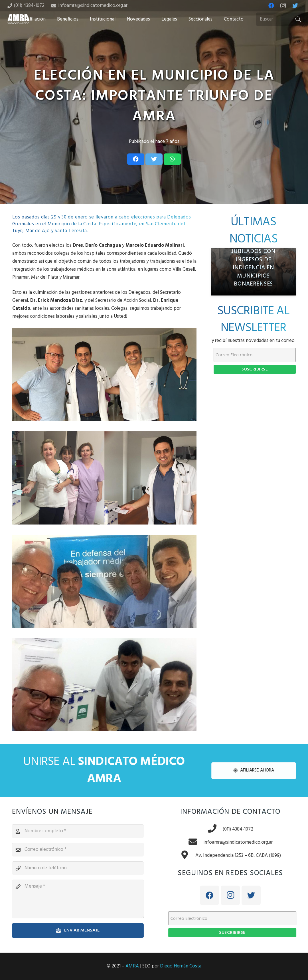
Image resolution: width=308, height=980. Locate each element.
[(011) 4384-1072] (219, 829)
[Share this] (136, 159)
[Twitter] (295, 6)
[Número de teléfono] (74, 868)
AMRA (132, 966)
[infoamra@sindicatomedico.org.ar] (200, 843)
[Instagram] (283, 6)
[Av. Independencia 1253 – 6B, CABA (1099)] (192, 856)
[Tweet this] (154, 159)
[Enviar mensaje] (74, 931)
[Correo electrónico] (74, 850)
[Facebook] (271, 6)
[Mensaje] (74, 899)
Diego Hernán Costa (181, 966)
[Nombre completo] (74, 831)
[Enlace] (19, 19)
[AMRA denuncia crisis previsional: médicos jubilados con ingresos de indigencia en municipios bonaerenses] (254, 272)
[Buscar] (280, 19)
